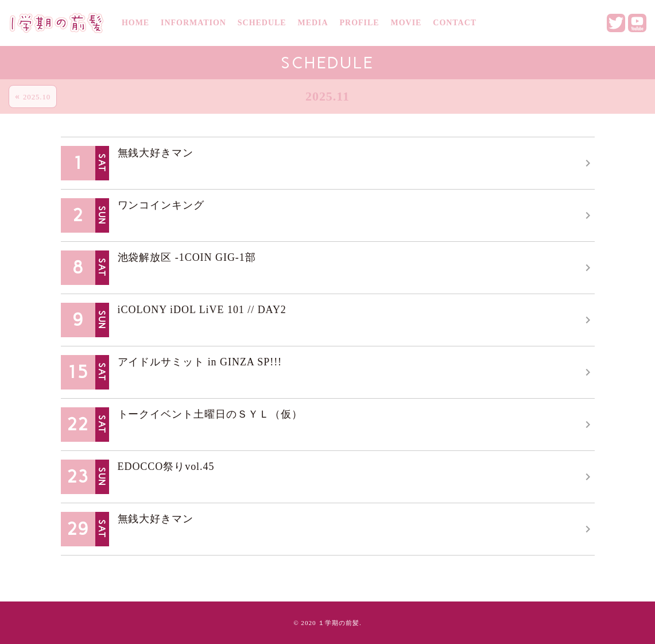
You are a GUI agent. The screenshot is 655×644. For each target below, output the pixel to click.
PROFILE (360, 23)
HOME (135, 23)
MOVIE (406, 23)
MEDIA (313, 23)
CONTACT (455, 23)
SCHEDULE (262, 23)
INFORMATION (193, 23)
